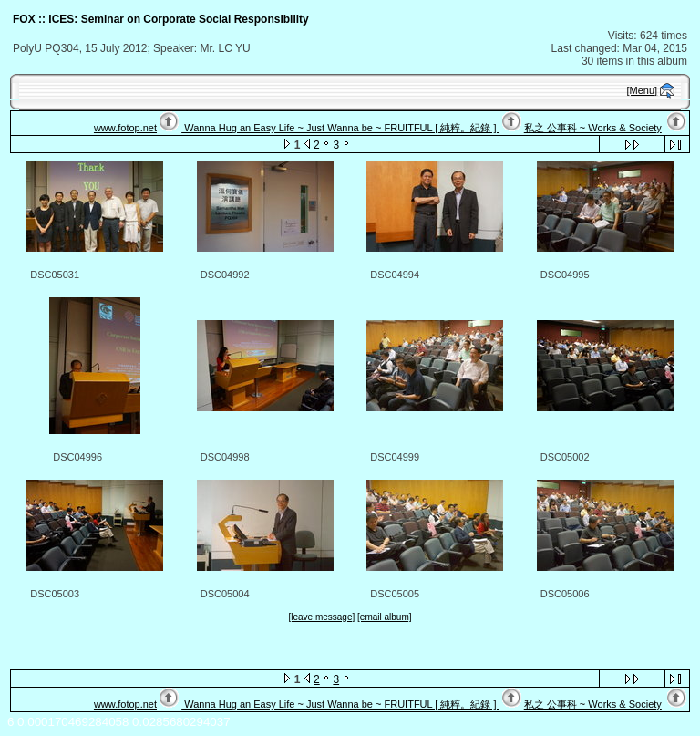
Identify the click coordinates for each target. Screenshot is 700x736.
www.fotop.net (125, 128)
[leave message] (321, 617)
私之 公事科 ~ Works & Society (593, 128)
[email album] (384, 617)
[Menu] (643, 90)
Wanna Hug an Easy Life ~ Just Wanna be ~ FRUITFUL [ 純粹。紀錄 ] (340, 128)
